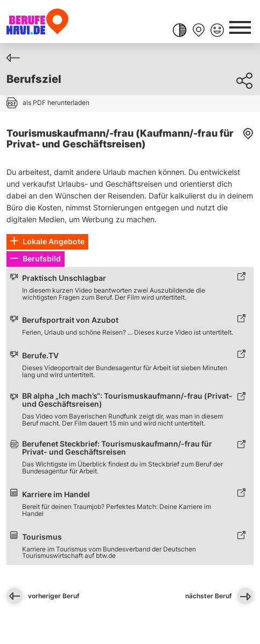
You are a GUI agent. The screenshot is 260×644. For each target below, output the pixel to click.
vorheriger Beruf (43, 596)
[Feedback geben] (217, 31)
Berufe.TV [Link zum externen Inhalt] (40, 356)
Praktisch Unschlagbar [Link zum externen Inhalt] (64, 278)
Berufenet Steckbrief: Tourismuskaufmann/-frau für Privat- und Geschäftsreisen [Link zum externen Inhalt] (117, 448)
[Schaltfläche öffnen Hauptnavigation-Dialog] (240, 26)
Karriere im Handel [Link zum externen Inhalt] (56, 495)
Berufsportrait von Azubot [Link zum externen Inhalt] (70, 320)
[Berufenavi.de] (37, 22)
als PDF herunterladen (56, 102)
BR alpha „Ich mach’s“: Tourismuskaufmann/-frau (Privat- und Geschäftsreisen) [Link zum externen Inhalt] (127, 400)
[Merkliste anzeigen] (198, 31)
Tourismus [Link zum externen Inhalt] (42, 537)
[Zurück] (13, 58)
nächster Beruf (219, 596)
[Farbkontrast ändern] (180, 31)
